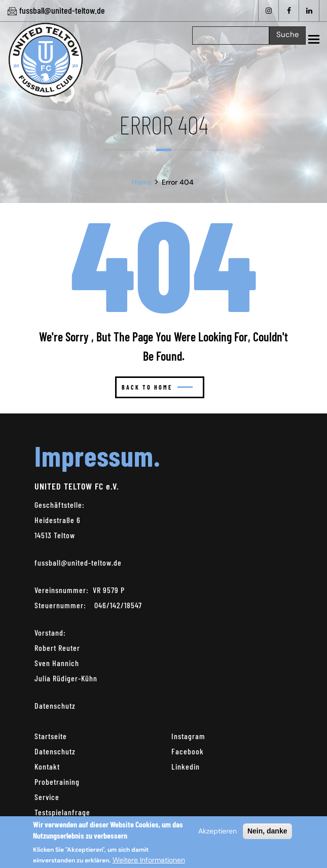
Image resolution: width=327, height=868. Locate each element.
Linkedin (186, 766)
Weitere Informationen (149, 862)
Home (142, 182)
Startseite (51, 736)
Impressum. (97, 455)
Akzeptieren (217, 833)
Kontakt (47, 766)
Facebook (188, 751)
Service (47, 797)
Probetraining (57, 782)
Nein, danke (267, 833)
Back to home (157, 387)
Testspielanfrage (62, 812)
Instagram (188, 736)
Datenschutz (55, 705)
